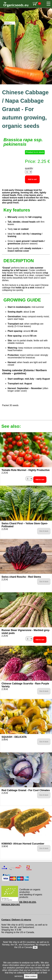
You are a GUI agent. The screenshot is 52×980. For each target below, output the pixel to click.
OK (35, 947)
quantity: (29, 168)
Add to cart (32, 179)
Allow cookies (31, 976)
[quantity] (28, 172)
